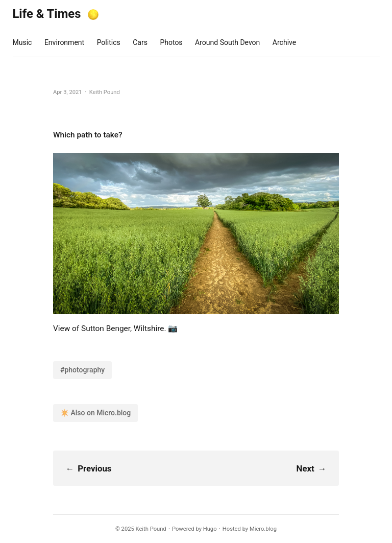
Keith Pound (151, 529)
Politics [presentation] (109, 42)
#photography (82, 370)
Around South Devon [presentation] (227, 42)
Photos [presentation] (171, 42)
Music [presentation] (22, 42)
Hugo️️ (210, 529)
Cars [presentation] (140, 42)
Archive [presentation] (284, 42)
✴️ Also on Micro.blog (95, 413)
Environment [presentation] (64, 42)
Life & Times (47, 14)
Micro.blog (263, 529)
